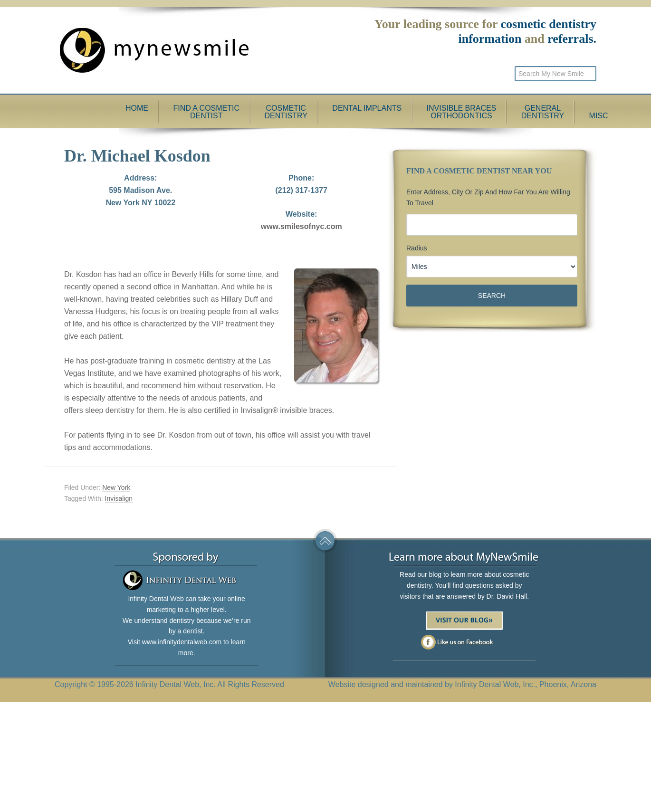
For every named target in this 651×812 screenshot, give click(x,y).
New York (116, 487)
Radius (417, 248)
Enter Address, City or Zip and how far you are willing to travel (488, 197)
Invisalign (119, 498)
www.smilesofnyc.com (302, 226)
